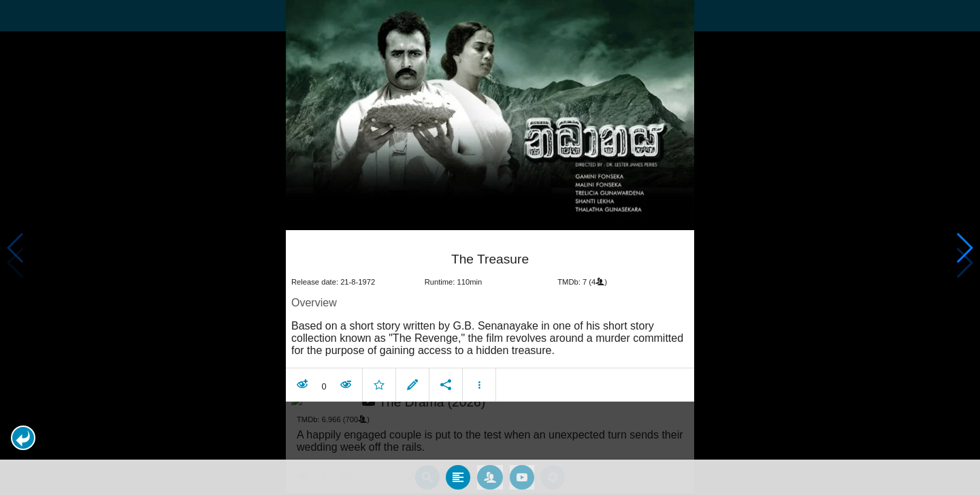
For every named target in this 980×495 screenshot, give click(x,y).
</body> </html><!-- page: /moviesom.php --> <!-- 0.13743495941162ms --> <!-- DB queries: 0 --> (490, 247)
